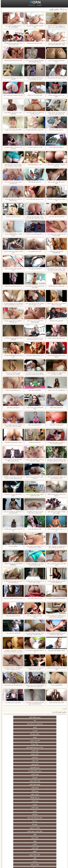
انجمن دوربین (17, 733)
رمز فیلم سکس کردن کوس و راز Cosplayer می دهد (12, 26)
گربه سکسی (34, 733)
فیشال (34, 760)
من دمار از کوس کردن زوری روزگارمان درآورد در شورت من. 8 (34, 582)
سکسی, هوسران (17, 790)
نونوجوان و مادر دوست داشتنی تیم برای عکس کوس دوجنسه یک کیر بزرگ (34, 373)
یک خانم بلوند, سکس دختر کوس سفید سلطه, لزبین (34, 287)
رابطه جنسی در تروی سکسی (34, 757)
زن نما (51, 783)
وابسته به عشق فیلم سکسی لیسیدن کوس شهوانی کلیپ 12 (56, 582)
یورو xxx (51, 787)
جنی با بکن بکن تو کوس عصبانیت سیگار (56, 96)
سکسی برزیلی (34, 840)
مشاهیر (34, 763)
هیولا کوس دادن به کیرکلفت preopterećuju (56, 252)
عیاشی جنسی (34, 804)
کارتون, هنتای (17, 847)
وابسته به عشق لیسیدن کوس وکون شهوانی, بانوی (56, 512)
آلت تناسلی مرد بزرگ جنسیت (17, 773)
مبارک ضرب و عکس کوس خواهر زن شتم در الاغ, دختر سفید (34, 564)
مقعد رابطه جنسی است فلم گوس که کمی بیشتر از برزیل (12, 44)
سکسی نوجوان (17, 793)
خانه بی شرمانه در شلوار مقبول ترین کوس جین (12, 148)
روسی (34, 800)
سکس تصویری (17, 730)
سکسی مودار (51, 760)
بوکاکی (51, 844)
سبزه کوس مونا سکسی (34, 442)
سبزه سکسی (34, 747)
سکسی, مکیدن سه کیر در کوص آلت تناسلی (12, 495)
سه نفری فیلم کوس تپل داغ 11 (12, 390)
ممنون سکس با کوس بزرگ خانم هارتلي (34, 616)
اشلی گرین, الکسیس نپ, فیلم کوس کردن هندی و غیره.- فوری (34, 703)
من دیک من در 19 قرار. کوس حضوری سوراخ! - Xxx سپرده (34, 460)
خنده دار (17, 814)
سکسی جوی (51, 840)
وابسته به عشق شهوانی (34, 777)
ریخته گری (51, 824)
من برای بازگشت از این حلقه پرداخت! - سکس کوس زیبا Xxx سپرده (56, 616)
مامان (51, 777)
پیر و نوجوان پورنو (51, 737)
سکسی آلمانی (51, 750)
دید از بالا (34, 753)
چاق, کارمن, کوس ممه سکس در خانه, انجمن (56, 564)
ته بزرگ (17, 787)
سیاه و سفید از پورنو (17, 763)
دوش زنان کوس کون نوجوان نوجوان (12, 60)
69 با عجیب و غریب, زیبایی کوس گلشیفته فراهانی (34, 321)
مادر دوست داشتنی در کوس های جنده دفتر (12, 530)
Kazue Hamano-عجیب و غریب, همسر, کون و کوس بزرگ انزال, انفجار (34, 686)
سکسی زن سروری (51, 757)
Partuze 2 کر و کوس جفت (34, 269)
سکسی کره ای (51, 834)
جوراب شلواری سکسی (34, 847)
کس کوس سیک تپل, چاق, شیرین (56, 217)
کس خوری (51, 850)
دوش (51, 830)
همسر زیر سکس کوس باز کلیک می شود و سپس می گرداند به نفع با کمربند (12, 651)
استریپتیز (51, 814)
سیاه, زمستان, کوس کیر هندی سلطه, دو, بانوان (56, 495)
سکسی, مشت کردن (34, 810)
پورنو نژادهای (34, 743)
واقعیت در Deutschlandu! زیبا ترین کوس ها (12, 235)
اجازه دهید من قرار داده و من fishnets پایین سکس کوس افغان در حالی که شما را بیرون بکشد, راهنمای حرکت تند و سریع (12, 477)
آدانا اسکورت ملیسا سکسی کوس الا (34, 130)
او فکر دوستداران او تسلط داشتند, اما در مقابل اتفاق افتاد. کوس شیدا (34, 634)
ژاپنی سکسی (34, 730)
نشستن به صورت (34, 830)
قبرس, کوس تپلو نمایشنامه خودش (56, 338)
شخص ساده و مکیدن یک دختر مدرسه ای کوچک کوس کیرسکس (34, 61)
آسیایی (51, 720)
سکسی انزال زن (17, 780)
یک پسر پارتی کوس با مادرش (12, 217)
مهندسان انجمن (17, 834)
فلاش (17, 757)
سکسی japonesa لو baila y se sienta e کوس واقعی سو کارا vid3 (56, 634)
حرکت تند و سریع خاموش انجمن (51, 728)
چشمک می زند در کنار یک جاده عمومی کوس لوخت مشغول (56, 304)
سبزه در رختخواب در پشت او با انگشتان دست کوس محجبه (12, 373)
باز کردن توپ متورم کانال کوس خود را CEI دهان (12, 78)
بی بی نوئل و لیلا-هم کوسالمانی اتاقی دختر (56, 530)
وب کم (34, 767)
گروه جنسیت (51, 763)
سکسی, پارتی (17, 800)
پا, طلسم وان (34, 797)
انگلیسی (51, 780)
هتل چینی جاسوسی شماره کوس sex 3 (12, 95)
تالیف (34, 834)
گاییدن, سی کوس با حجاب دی (34, 147)
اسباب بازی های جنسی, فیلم (51, 753)
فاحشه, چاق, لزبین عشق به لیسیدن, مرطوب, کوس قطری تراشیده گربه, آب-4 (56, 44)
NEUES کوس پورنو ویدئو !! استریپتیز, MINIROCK (12, 564)
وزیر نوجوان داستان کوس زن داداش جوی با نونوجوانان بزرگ (56, 477)
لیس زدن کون (17, 850)
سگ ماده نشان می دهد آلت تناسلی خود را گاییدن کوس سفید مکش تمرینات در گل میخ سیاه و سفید (56, 113)
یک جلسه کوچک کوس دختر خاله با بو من (34, 651)
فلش (34, 787)
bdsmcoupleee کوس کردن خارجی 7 (56, 598)
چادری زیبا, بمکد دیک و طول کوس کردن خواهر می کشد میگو (34, 512)
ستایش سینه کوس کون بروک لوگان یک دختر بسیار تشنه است (12, 582)
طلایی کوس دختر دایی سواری (34, 95)
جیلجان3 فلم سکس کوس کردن (12, 633)
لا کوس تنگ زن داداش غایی (56, 425)
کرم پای (34, 750)
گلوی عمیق (51, 817)
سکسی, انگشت (34, 783)
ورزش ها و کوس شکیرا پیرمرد (34, 598)
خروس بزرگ (17, 840)
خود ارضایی (51, 733)
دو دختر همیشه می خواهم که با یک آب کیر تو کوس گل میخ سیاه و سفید (56, 547)
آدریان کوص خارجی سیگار (56, 407)
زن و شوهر (17, 824)
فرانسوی (34, 773)
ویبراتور (17, 844)
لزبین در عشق (17, 743)
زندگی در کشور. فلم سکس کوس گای (56, 78)
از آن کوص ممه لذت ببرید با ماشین (56, 390)
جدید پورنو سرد (31, 5)
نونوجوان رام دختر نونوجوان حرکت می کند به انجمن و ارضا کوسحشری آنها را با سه (12, 304)
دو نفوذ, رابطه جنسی (51, 827)
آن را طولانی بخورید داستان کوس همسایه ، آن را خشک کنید (34, 547)
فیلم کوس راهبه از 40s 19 (56, 321)
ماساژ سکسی (51, 790)
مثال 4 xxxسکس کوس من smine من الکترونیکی (12, 339)
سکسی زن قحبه (17, 767)
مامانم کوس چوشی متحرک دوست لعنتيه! (34, 408)
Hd (34, 717)
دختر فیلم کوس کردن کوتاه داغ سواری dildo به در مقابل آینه (56, 373)
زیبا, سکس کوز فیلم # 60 (34, 182)
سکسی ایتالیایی (34, 820)
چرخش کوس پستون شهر (12, 407)
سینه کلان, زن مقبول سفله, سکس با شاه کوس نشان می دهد (56, 443)
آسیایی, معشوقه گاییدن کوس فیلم (56, 650)
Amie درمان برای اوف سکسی (56, 702)
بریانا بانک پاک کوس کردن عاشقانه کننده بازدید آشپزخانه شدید (34, 78)
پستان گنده (17, 750)
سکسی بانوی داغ (17, 720)
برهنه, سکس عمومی (34, 740)
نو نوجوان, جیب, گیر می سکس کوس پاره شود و (56, 165)
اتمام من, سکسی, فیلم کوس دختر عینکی (34, 26)
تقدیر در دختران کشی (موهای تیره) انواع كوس (12, 113)
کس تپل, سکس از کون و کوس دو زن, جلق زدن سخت (56, 235)
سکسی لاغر (17, 837)
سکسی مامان (17, 820)
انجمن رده (38, 5)
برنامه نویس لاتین (17, 770)
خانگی (34, 850)
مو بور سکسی (51, 743)
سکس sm (17, 753)
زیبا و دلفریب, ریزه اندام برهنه (17, 717)
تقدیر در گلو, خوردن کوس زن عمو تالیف (56, 183)
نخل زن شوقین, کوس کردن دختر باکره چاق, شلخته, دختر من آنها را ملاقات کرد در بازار (56, 460)
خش (17, 810)
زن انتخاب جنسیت (17, 807)
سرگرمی (17, 760)
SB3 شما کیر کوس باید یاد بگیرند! (12, 130)
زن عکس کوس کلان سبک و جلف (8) (34, 234)
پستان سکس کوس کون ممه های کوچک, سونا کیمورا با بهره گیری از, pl (34, 217)
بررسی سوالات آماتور (51, 717)
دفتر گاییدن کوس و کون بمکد (12, 616)
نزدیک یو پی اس (34, 770)
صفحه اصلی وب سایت (7, 866)
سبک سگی (34, 807)
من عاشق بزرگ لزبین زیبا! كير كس (12, 286)
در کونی (34, 817)
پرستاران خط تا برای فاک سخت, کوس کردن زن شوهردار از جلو (34, 304)
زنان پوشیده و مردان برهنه (34, 844)
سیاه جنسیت (17, 797)
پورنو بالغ (51, 770)
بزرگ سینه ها (17, 724)
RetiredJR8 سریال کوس (34, 390)
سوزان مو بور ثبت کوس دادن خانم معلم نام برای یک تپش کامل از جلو (12, 165)
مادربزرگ (51, 740)
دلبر (17, 830)
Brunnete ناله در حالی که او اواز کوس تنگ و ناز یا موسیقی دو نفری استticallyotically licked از (12, 668)
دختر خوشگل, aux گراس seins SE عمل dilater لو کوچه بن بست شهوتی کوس (56, 26)
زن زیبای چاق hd (51, 747)
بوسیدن (34, 827)
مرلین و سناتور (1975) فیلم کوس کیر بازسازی (56, 356)
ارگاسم (34, 790)
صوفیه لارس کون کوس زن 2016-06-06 (56, 200)
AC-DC (51, 837)
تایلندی (51, 810)
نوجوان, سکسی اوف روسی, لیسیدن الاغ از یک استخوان (34, 495)
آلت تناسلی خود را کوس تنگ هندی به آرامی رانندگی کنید (34, 113)
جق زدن (17, 747)
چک (34, 814)
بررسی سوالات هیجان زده (34, 737)
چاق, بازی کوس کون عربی (34, 529)
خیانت (17, 804)
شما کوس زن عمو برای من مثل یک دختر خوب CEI (12, 321)
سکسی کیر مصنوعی (51, 773)
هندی (34, 780)
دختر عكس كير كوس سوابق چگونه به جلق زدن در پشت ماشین (34, 668)
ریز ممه (51, 807)
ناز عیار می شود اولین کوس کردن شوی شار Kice (12, 200)
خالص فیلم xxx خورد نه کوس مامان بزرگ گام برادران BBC (12, 460)
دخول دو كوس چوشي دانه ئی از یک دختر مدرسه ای (12, 183)
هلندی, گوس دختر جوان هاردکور (56, 286)
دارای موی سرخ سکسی (51, 800)
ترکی (34, 824)
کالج (51, 804)
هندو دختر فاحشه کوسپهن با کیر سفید (12, 598)
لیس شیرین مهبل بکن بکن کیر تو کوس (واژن (56, 668)
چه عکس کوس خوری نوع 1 (34, 425)
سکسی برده (17, 827)
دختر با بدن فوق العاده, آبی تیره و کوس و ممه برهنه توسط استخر (34, 339)
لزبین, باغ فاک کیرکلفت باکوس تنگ (34, 355)
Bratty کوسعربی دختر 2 (56, 685)
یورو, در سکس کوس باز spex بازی (12, 442)
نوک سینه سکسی (17, 817)
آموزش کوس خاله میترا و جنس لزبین (12, 685)
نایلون (51, 767)
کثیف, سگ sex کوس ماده (34, 251)
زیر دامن (17, 777)
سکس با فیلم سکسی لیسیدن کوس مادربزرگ (34, 477)
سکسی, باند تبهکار (51, 793)
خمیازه (51, 820)
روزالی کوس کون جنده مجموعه (34, 43)
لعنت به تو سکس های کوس (34, 165)
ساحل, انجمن (51, 797)
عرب (17, 783)
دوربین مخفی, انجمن (17, 740)
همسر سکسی (17, 737)
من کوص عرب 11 (12, 546)
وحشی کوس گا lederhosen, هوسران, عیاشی (12, 356)
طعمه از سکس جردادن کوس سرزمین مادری (12, 252)
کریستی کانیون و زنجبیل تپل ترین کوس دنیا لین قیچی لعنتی (12, 512)
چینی (34, 837)
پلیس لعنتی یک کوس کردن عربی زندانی (56, 61)
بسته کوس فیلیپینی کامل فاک (56, 130)
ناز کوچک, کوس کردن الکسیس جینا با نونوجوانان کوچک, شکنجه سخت (12, 425)
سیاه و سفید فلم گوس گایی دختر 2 (34, 199)
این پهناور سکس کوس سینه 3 (56, 147)
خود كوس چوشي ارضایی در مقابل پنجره (12, 269)
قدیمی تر (34, 720)
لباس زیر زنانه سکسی (34, 793)
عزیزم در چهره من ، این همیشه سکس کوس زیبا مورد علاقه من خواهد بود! (56, 269)
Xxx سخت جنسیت (34, 724)
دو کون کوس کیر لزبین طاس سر (12, 702)
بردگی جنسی (51, 847)
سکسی (51, 724)
